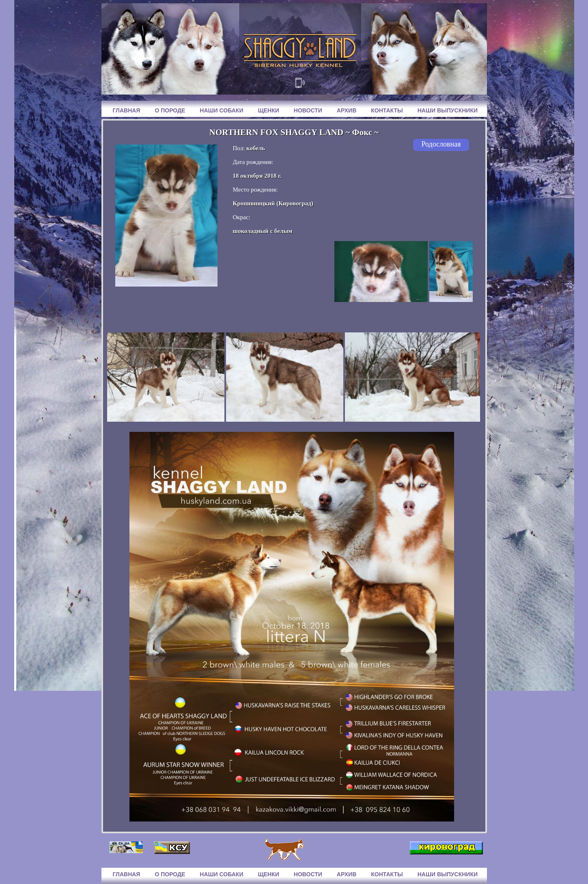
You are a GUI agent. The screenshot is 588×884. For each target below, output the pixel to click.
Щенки (268, 110)
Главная (127, 110)
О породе (170, 110)
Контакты (387, 110)
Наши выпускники (448, 110)
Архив (347, 110)
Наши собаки (221, 110)
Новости (308, 110)
